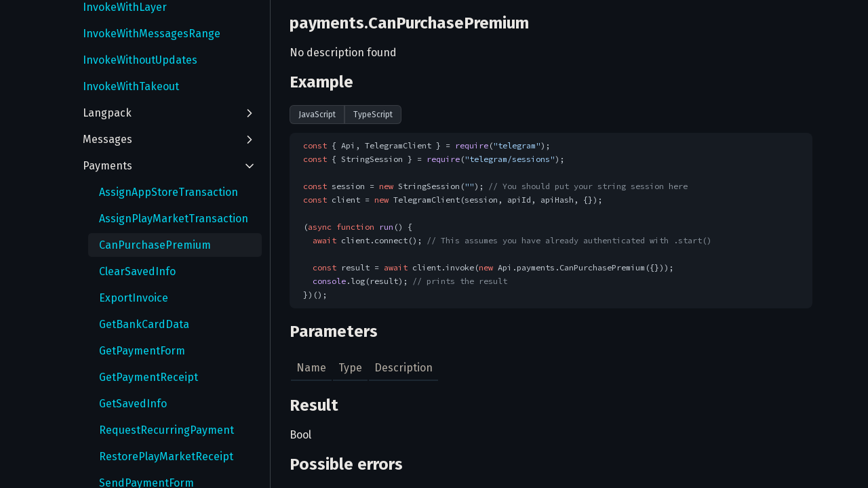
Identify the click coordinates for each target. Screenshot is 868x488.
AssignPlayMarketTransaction (174, 219)
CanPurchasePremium (155, 245)
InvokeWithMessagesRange (152, 34)
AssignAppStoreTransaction (169, 192)
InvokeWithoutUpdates (140, 60)
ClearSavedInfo (137, 271)
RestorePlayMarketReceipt (166, 456)
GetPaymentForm (142, 351)
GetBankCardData (144, 324)
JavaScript (317, 115)
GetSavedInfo (133, 404)
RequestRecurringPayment (166, 430)
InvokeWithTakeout (131, 86)
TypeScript (373, 115)
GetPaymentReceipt (149, 377)
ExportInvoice (134, 298)
